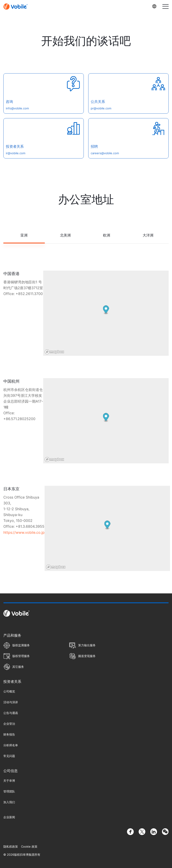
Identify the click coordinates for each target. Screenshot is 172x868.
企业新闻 (9, 817)
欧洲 (107, 235)
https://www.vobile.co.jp (24, 532)
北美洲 (65, 235)
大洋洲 (148, 235)
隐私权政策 (11, 846)
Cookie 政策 (29, 846)
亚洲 (24, 235)
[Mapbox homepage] (54, 352)
